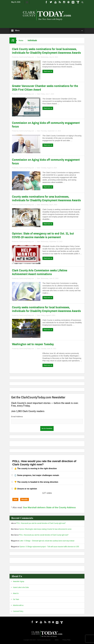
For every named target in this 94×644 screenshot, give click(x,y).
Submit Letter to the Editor (21, 588)
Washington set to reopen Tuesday (33, 344)
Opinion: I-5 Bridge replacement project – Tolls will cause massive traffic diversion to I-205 (49, 547)
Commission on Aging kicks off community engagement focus (46, 125)
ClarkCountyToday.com (26, 57)
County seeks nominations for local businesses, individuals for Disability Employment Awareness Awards (46, 309)
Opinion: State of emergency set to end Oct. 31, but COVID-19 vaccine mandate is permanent (43, 235)
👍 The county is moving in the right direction (35, 468)
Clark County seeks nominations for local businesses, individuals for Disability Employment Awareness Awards (46, 51)
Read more (48, 71)
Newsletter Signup (19, 582)
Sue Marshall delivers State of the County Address (49, 508)
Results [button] (25, 499)
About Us (16, 593)
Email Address (17, 416)
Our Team (16, 599)
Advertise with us (18, 605)
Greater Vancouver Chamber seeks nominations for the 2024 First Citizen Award (45, 88)
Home (21, 40)
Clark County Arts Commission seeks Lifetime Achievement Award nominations (40, 272)
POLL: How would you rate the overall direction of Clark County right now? (41, 523)
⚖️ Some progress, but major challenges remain (37, 475)
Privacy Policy (66, 640)
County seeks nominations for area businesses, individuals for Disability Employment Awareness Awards (46, 198)
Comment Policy (18, 611)
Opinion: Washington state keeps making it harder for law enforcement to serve (45, 529)
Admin (57, 640)
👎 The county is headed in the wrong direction (36, 482)
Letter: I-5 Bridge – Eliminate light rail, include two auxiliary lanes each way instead (47, 541)
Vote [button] (15, 499)
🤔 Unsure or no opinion (26, 489)
